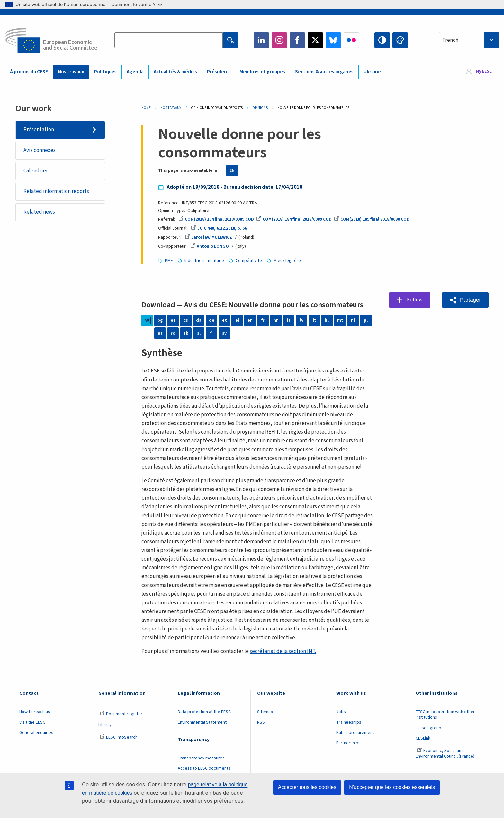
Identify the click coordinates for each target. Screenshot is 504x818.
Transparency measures (201, 758)
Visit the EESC (32, 722)
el (237, 320)
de (212, 320)
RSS (261, 722)
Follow (415, 300)
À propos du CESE (29, 72)
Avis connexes (40, 150)
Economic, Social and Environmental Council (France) (446, 754)
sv (224, 333)
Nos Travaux (171, 108)
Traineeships (349, 722)
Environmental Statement (202, 722)
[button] (465, 300)
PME (169, 261)
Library (105, 725)
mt (340, 320)
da (199, 320)
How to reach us (35, 712)
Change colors (400, 40)
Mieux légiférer (288, 261)
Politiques (105, 72)
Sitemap (265, 712)
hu (327, 320)
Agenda (135, 72)
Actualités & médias (175, 72)
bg (160, 320)
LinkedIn (261, 40)
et (225, 320)
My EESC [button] (484, 71)
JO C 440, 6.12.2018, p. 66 (219, 228)
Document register (121, 714)
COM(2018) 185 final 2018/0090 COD (372, 219)
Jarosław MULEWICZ (208, 237)
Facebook (297, 40)
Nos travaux (71, 72)
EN (232, 170)
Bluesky (333, 40)
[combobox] (469, 40)
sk (186, 333)
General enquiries (36, 733)
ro (173, 333)
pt (160, 333)
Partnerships (348, 743)
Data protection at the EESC (204, 712)
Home (146, 108)
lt (315, 320)
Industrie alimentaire (204, 261)
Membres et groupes (262, 72)
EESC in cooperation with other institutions (445, 715)
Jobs (341, 712)
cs (186, 320)
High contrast (382, 40)
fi (212, 333)
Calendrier (36, 171)
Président (218, 72)
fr (263, 320)
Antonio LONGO (210, 246)
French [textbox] (450, 40)
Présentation (39, 130)
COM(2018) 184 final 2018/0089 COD (216, 219)
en (250, 320)
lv (302, 320)
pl (366, 320)
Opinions (260, 108)
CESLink (423, 738)
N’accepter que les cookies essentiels (392, 787)
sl (199, 333)
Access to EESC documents (204, 768)
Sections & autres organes (324, 72)
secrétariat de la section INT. (283, 651)
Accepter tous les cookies (307, 787)
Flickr (351, 40)
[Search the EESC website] (168, 40)
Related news (39, 212)
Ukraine (372, 72)
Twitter (315, 40)
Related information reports (56, 191)
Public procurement (355, 733)
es (173, 320)
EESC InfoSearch (119, 737)
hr (276, 320)
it (289, 320)
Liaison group (428, 728)
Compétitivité (249, 261)
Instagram (279, 40)
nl (353, 320)
